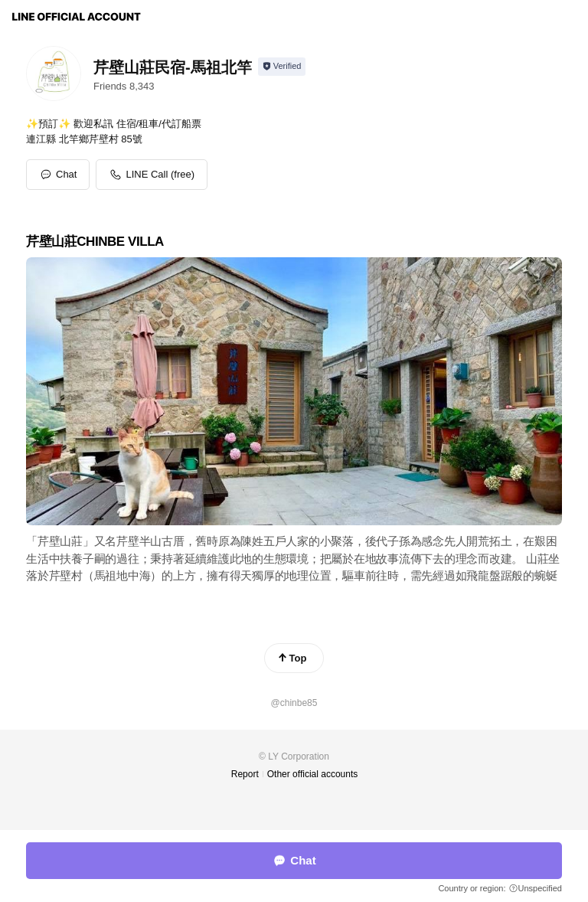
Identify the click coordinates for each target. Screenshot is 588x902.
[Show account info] (282, 67)
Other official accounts (313, 774)
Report (245, 774)
